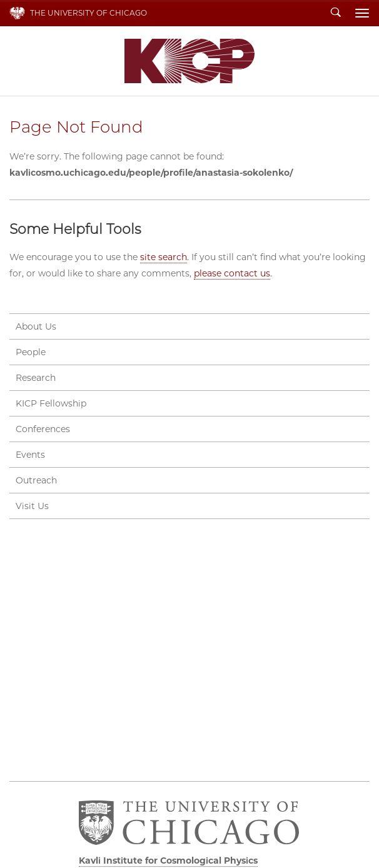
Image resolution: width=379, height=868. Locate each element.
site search (164, 257)
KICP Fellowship (51, 403)
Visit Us (32, 506)
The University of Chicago (88, 13)
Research (36, 378)
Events (30, 455)
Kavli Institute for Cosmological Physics (189, 61)
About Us (36, 326)
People (31, 352)
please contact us (232, 273)
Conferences (43, 429)
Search (336, 13)
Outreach (36, 480)
